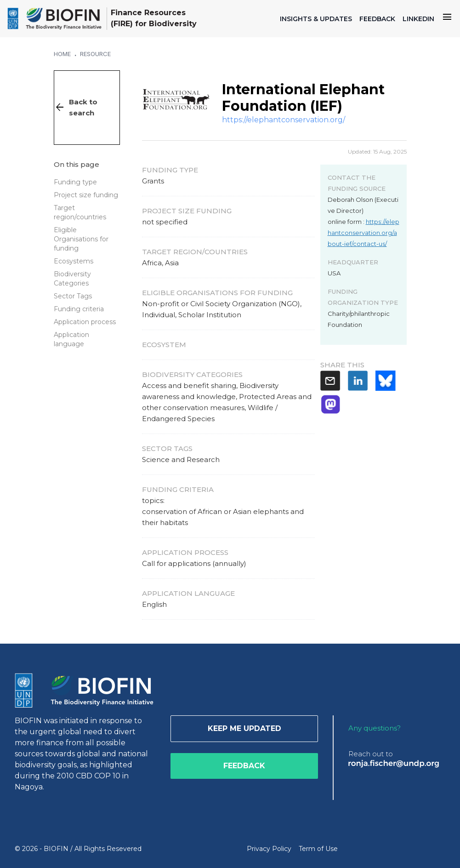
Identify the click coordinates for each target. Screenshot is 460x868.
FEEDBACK (377, 19)
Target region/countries (80, 212)
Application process (85, 322)
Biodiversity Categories (72, 279)
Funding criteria (79, 309)
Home (62, 54)
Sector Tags (73, 296)
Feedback (244, 766)
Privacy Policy (269, 849)
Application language (71, 339)
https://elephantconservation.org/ (284, 120)
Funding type (75, 182)
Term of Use (318, 849)
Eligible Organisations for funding (81, 239)
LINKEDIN (418, 19)
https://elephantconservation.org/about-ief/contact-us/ (363, 233)
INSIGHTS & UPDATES (316, 19)
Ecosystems (74, 261)
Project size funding (86, 195)
